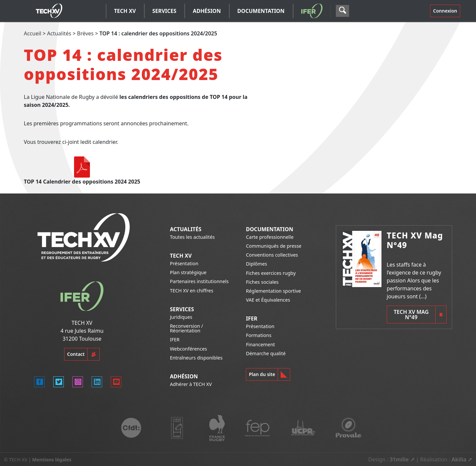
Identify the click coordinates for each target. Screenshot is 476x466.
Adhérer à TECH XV (191, 384)
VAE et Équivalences (268, 300)
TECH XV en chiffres (192, 291)
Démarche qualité (266, 353)
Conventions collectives (272, 255)
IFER (175, 339)
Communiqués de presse (274, 246)
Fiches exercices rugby (271, 273)
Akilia (459, 459)
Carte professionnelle (270, 237)
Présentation (184, 263)
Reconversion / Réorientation (186, 328)
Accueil (33, 33)
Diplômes (257, 264)
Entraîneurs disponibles (196, 358)
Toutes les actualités (192, 237)
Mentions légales (52, 460)
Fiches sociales (262, 282)
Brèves (85, 33)
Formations (259, 335)
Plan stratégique (188, 272)
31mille (399, 459)
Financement (260, 344)
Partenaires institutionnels (199, 281)
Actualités (59, 33)
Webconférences (188, 349)
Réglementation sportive (273, 291)
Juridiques (181, 317)
